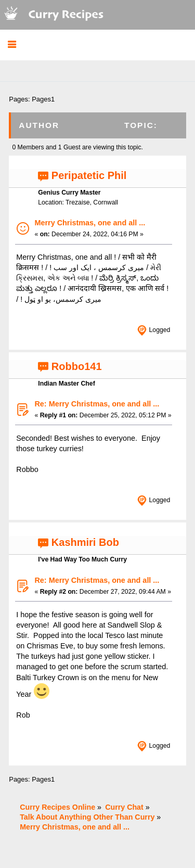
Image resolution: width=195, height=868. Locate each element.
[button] (12, 45)
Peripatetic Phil (89, 175)
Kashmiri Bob (85, 542)
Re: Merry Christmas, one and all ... (97, 404)
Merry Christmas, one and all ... (90, 223)
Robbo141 (77, 366)
